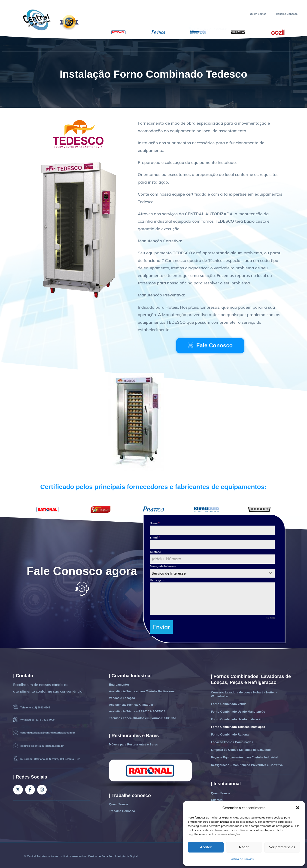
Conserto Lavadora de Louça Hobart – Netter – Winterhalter (244, 692)
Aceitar (206, 847)
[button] (298, 808)
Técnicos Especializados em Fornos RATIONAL (143, 716)
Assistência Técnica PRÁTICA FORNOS (137, 709)
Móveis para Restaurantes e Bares (134, 742)
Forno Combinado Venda (229, 702)
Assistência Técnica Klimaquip (131, 702)
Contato (202, 46)
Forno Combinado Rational (230, 732)
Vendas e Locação (118, 46)
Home (23, 46)
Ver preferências (282, 847)
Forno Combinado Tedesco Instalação (238, 725)
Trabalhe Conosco (287, 14)
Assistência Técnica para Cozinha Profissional (142, 689)
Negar (244, 847)
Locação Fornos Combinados (232, 740)
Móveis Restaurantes (154, 46)
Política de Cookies (242, 859)
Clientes (182, 46)
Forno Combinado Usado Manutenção (238, 709)
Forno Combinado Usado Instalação (237, 717)
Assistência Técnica (80, 46)
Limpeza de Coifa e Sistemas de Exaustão (241, 747)
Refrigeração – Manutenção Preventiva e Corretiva (247, 763)
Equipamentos (46, 46)
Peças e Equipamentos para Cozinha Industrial (244, 755)
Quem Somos (258, 14)
